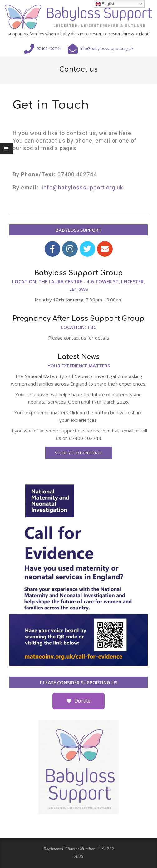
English (105, 4)
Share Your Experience (79, 453)
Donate (82, 701)
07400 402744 (77, 174)
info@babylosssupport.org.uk (83, 187)
